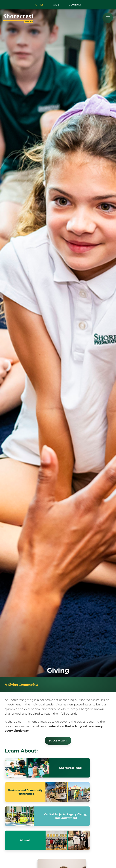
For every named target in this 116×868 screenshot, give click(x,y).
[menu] (108, 18)
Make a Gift (58, 741)
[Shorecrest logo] (18, 22)
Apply (39, 5)
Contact (75, 5)
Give (56, 5)
